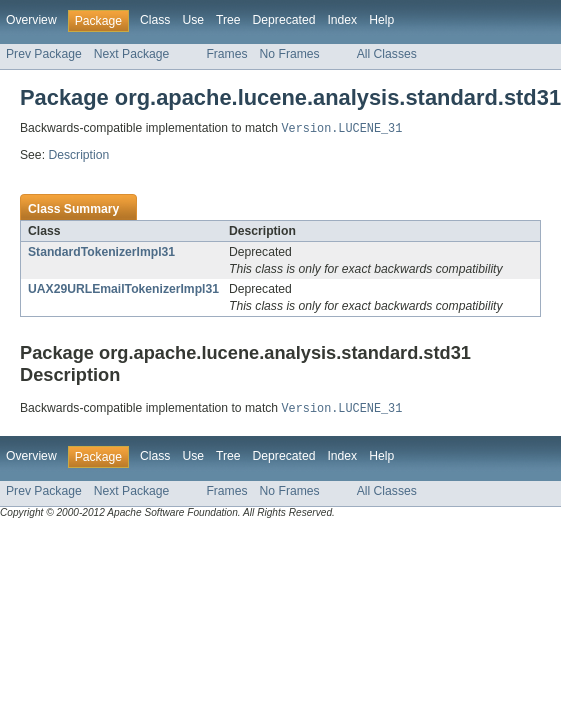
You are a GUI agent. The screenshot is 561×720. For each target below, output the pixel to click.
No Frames (290, 54)
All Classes (387, 54)
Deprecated (284, 20)
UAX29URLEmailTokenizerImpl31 (123, 290)
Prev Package (44, 54)
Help (381, 20)
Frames (226, 54)
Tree (228, 20)
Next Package (132, 54)
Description (78, 156)
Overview (31, 20)
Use (193, 20)
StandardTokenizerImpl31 (101, 253)
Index (342, 20)
